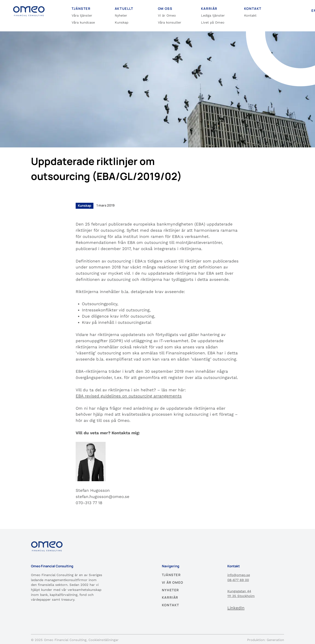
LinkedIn (236, 608)
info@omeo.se (239, 575)
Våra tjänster (82, 15)
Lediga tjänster (213, 15)
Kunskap (122, 22)
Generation (275, 640)
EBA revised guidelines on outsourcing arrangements (129, 396)
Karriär (170, 597)
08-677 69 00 (238, 580)
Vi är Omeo (167, 15)
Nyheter (121, 15)
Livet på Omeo (213, 22)
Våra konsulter (170, 22)
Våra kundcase (83, 22)
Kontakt (250, 15)
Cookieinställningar (104, 640)
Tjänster (171, 575)
